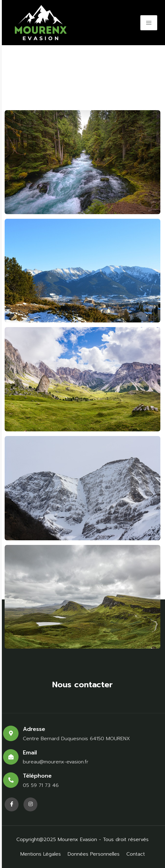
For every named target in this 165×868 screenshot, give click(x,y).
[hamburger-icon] (149, 23)
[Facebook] (12, 804)
